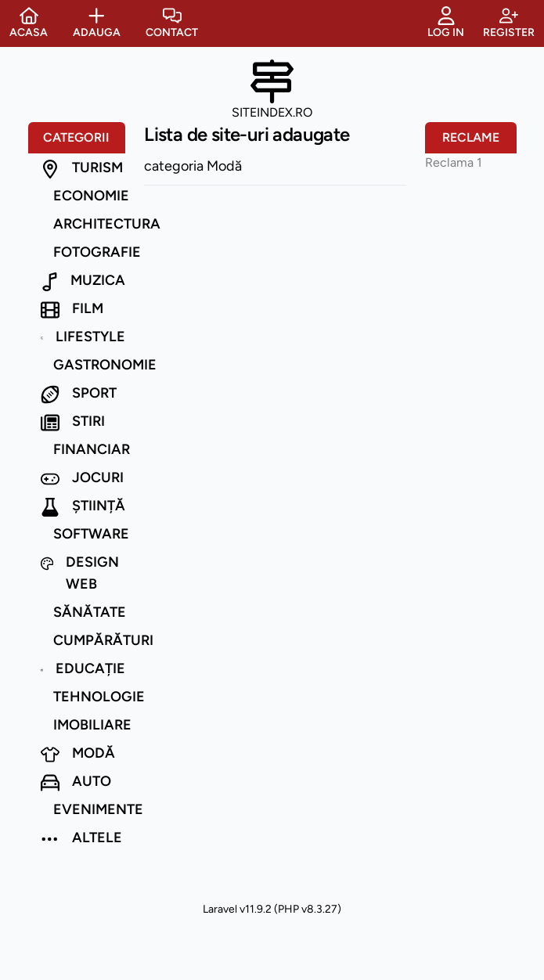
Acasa (29, 23)
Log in (446, 23)
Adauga (97, 23)
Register (509, 23)
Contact (172, 23)
